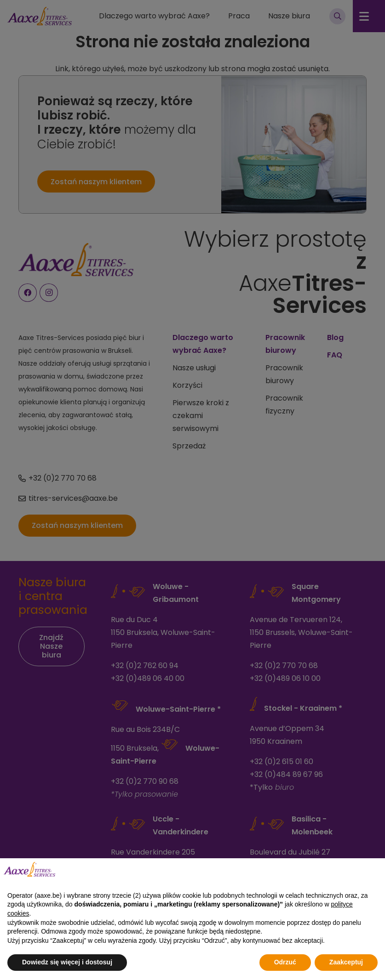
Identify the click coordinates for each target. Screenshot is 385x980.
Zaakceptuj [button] (346, 962)
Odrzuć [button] (285, 962)
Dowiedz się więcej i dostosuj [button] (67, 962)
